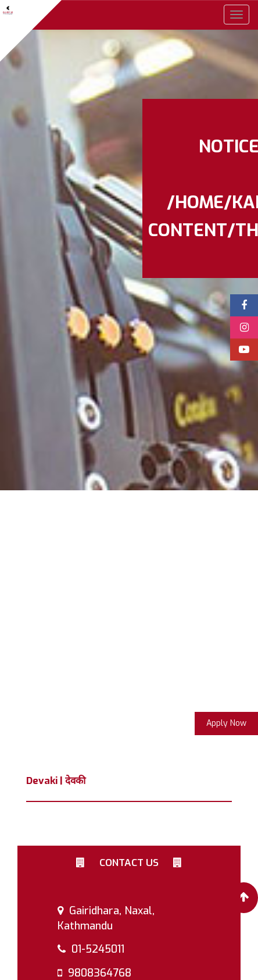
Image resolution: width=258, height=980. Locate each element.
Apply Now (226, 723)
